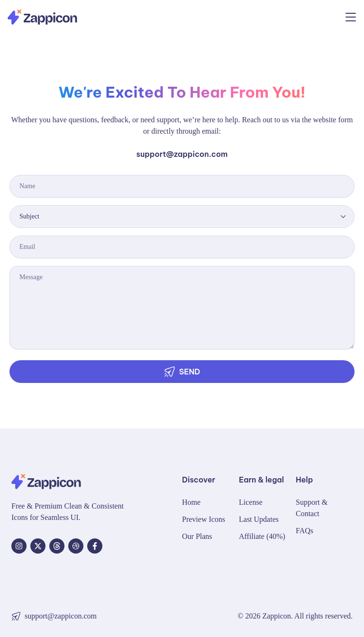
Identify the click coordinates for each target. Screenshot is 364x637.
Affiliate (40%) (262, 536)
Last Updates (259, 519)
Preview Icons (204, 519)
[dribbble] (76, 546)
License (251, 502)
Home (191, 502)
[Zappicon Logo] (42, 17)
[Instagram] (19, 546)
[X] (38, 546)
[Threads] (57, 546)
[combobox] (182, 217)
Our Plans (197, 536)
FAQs (305, 531)
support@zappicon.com (182, 154)
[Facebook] (95, 546)
